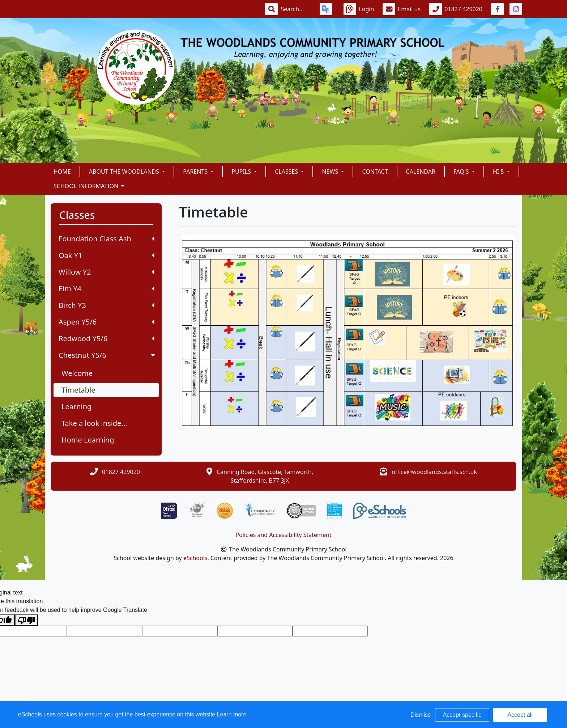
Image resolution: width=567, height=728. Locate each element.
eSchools (195, 558)
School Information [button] (87, 186)
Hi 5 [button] (499, 172)
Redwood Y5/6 (106, 338)
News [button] (331, 172)
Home (62, 172)
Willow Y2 (106, 272)
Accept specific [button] (462, 715)
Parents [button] (196, 172)
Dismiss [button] (421, 715)
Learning (76, 407)
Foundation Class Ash (106, 239)
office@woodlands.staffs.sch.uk (434, 472)
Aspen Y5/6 (106, 322)
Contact (375, 172)
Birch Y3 (106, 305)
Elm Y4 (106, 289)
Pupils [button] (242, 172)
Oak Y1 (106, 255)
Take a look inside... (94, 423)
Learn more (232, 714)
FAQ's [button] (462, 172)
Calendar (421, 172)
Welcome (77, 373)
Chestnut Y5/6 (108, 355)
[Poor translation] (26, 620)
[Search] (296, 9)
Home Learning (88, 440)
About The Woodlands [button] (125, 172)
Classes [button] (287, 172)
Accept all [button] (520, 715)
